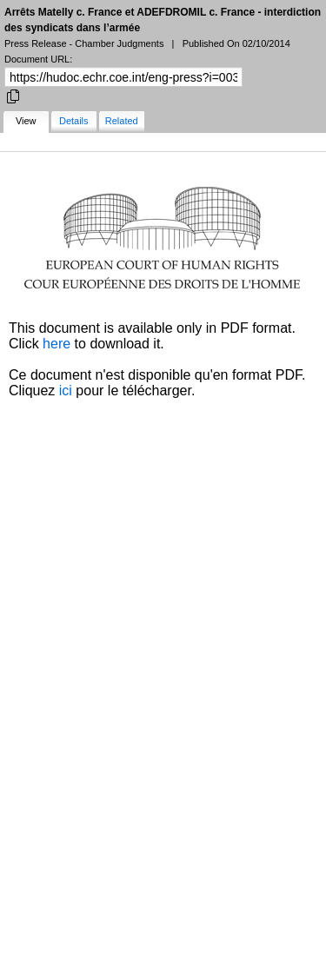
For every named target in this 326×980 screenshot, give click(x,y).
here (57, 344)
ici (66, 391)
